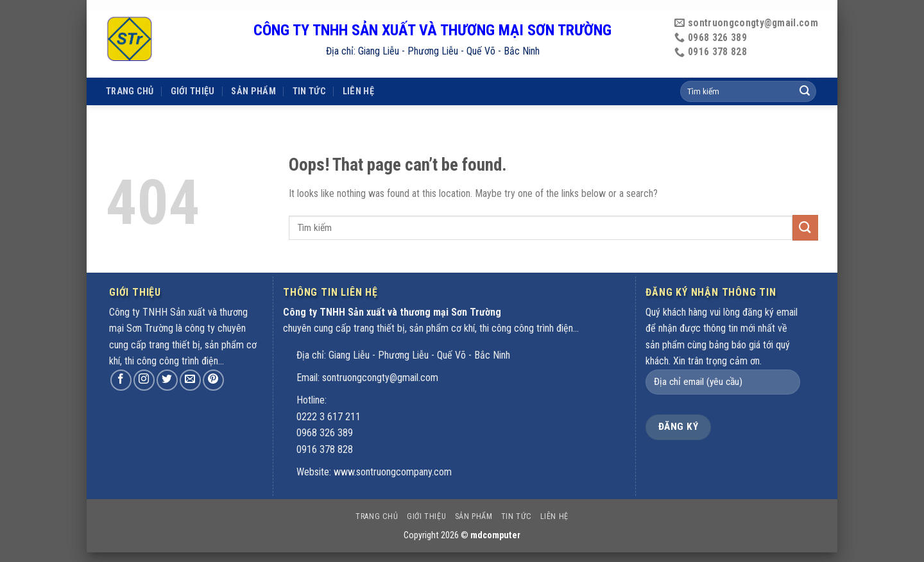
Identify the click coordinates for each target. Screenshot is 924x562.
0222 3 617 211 (329, 417)
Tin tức (309, 73)
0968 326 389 (325, 433)
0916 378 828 (325, 449)
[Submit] (805, 227)
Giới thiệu (193, 73)
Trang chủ (130, 73)
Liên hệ (358, 73)
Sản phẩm (253, 73)
